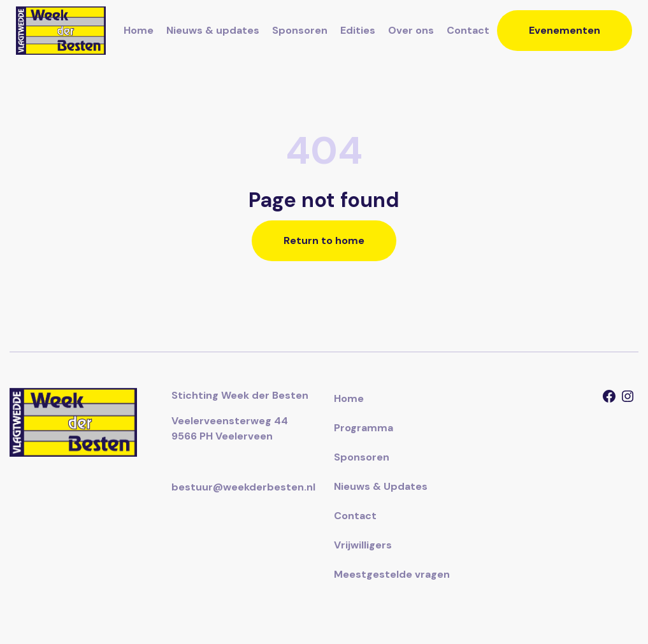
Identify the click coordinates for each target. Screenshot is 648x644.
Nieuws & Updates (381, 486)
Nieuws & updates (213, 30)
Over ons (411, 30)
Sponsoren (300, 30)
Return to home (324, 240)
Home (139, 30)
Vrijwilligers (363, 545)
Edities (358, 30)
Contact (468, 30)
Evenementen (565, 30)
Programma (364, 428)
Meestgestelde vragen (392, 574)
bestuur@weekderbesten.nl (243, 487)
